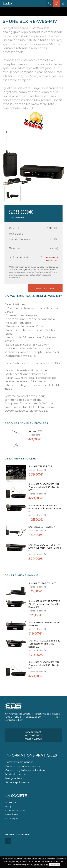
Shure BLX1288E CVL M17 (42, 583)
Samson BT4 (35, 431)
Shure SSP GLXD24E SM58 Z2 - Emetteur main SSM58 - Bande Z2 (44, 644)
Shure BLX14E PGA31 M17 (42, 527)
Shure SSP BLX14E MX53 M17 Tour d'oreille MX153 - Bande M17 (44, 487)
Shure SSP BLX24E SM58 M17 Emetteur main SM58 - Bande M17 (45, 508)
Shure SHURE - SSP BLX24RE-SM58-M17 (44, 624)
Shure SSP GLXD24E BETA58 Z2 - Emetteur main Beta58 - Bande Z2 (44, 604)
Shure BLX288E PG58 (40, 466)
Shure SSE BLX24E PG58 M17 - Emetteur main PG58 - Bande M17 (45, 548)
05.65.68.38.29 (34, 735)
